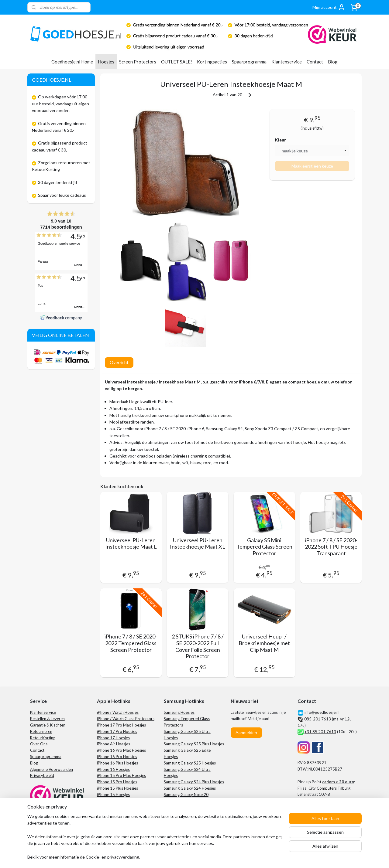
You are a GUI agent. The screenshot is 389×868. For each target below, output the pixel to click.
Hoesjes (106, 62)
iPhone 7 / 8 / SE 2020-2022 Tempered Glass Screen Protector (131, 643)
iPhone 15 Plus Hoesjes (117, 788)
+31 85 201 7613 (320, 732)
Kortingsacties (212, 62)
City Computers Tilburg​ (329, 788)
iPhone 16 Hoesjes (113, 769)
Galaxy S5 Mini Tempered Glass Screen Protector (264, 547)
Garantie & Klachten (48, 725)
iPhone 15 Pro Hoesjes (117, 782)
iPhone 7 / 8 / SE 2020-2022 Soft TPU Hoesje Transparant (331, 547)
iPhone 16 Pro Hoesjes (117, 757)
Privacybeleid (42, 775)
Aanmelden (246, 732)
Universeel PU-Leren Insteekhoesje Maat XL (198, 544)
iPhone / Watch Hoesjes (118, 712)
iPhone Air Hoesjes (114, 744)
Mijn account (329, 7)
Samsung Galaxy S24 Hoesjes (190, 788)
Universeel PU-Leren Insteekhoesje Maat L (131, 544)
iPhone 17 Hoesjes (113, 738)
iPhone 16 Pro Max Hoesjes (121, 750)
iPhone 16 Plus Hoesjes (117, 763)
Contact (315, 62)
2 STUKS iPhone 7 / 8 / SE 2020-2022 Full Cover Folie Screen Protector (197, 646)
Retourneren (41, 731)
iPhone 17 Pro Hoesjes (117, 731)
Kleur (281, 140)
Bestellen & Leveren (47, 719)
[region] (154, 837)
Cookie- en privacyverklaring (112, 857)
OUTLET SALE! (177, 62)
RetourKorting (43, 738)
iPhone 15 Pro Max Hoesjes (121, 775)
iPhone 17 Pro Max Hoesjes (121, 725)
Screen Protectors (138, 62)
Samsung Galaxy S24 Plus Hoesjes (194, 782)
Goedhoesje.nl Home (72, 62)
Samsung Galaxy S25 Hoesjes (190, 763)
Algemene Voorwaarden (52, 769)
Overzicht (119, 362)
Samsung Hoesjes (179, 712)
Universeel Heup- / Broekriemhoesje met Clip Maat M (264, 643)
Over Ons (39, 744)
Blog (333, 62)
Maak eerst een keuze (312, 166)
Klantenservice (287, 62)
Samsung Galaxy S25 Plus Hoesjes (194, 744)
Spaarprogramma (249, 62)
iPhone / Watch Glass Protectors (126, 719)
